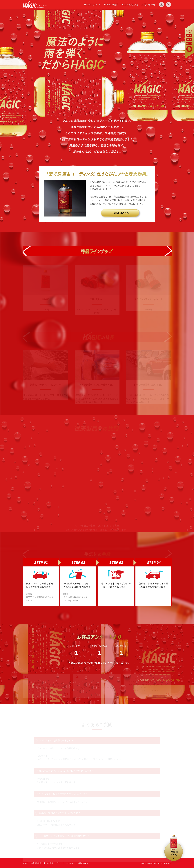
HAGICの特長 (111, 5)
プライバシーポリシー (65, 863)
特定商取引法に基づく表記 (42, 863)
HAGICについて (93, 5)
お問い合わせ (148, 5)
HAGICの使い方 (130, 5)
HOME (25, 863)
